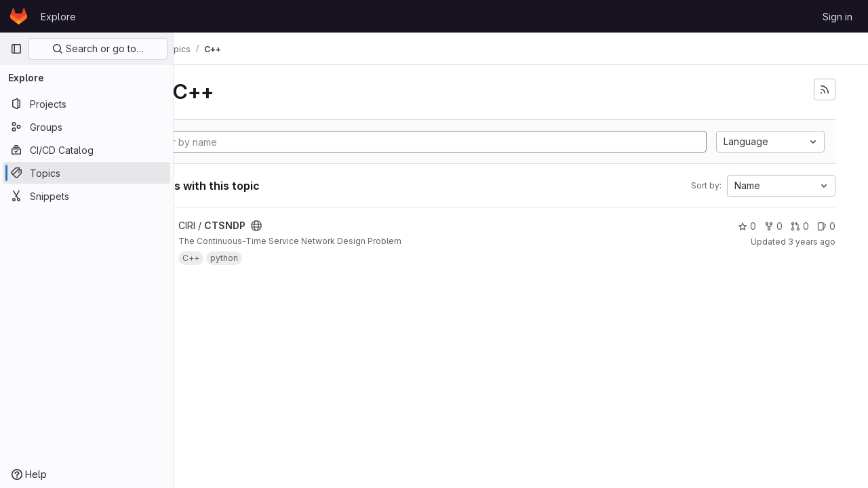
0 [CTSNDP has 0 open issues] (826, 226)
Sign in (837, 17)
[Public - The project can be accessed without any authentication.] (328, 226)
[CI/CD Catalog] (86, 150)
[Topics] (86, 173)
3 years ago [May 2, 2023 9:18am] (812, 242)
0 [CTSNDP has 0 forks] (773, 226)
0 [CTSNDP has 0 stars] (747, 226)
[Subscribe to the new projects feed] (825, 89)
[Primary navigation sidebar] (16, 49)
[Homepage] (19, 16)
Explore (58, 17)
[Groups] (86, 127)
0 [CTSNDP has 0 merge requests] (800, 226)
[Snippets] (86, 196)
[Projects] (86, 104)
